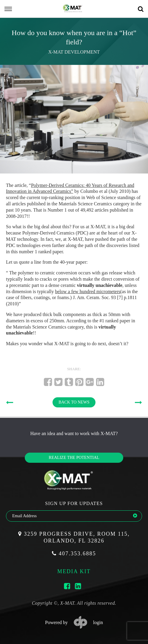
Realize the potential (74, 458)
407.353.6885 (74, 554)
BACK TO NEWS (74, 402)
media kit (74, 571)
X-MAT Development (74, 52)
